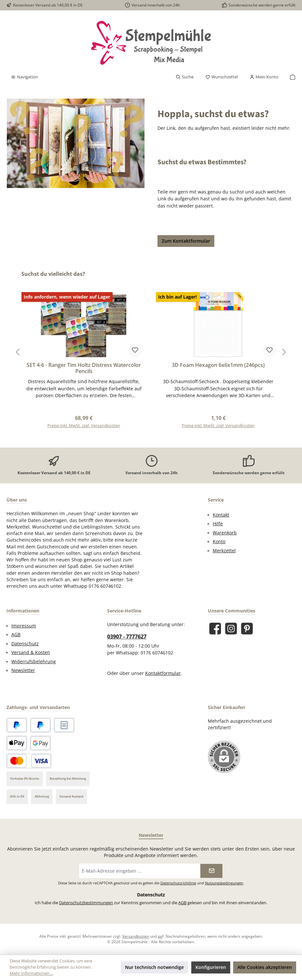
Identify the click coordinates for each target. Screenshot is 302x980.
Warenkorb (225, 533)
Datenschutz (25, 644)
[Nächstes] (284, 352)
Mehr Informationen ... (31, 973)
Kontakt (221, 515)
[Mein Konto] (264, 77)
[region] (151, 352)
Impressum (24, 626)
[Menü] (24, 77)
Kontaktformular (163, 673)
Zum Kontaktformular (186, 241)
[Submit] (211, 871)
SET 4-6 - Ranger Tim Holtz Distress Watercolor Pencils (84, 369)
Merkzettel (224, 551)
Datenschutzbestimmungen (86, 903)
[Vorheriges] (18, 352)
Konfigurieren (211, 967)
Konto (219, 542)
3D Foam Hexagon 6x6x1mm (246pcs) (218, 365)
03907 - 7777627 (127, 637)
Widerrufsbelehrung (34, 662)
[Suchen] (185, 77)
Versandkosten (136, 936)
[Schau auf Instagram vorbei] (231, 629)
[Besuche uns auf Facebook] (215, 629)
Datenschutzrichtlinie (178, 883)
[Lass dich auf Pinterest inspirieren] (247, 629)
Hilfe (218, 524)
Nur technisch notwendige (154, 967)
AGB (16, 635)
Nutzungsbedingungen (224, 883)
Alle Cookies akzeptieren (265, 967)
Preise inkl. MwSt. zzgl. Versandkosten (84, 426)
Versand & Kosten (31, 652)
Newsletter (23, 670)
